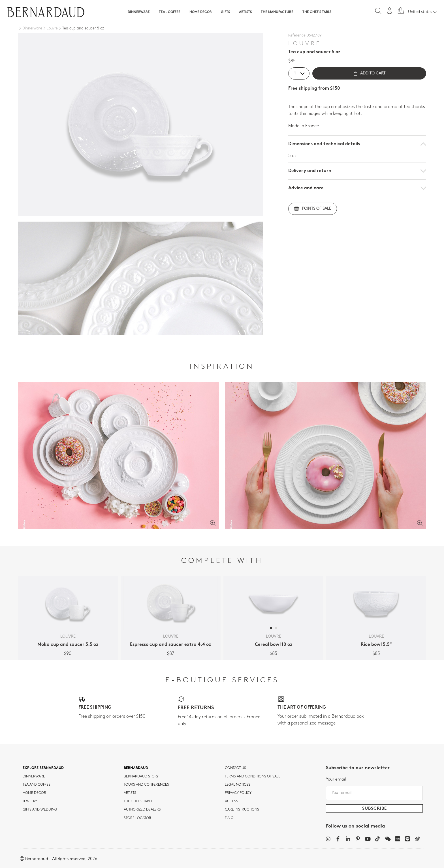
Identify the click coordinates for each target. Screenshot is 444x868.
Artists (245, 12)
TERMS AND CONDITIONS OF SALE (253, 777)
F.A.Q (229, 818)
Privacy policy (238, 793)
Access (231, 801)
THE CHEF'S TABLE (138, 801)
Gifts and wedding (40, 810)
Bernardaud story (141, 777)
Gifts (225, 12)
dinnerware (34, 777)
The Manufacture (277, 12)
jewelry (30, 801)
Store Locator (137, 818)
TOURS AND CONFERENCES (146, 785)
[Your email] (374, 793)
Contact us (235, 768)
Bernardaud (136, 768)
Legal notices (238, 785)
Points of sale (313, 209)
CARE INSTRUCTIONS (242, 810)
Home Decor (201, 12)
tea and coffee (37, 785)
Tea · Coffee (170, 12)
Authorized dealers (142, 810)
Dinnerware (139, 12)
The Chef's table (317, 12)
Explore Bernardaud (43, 768)
